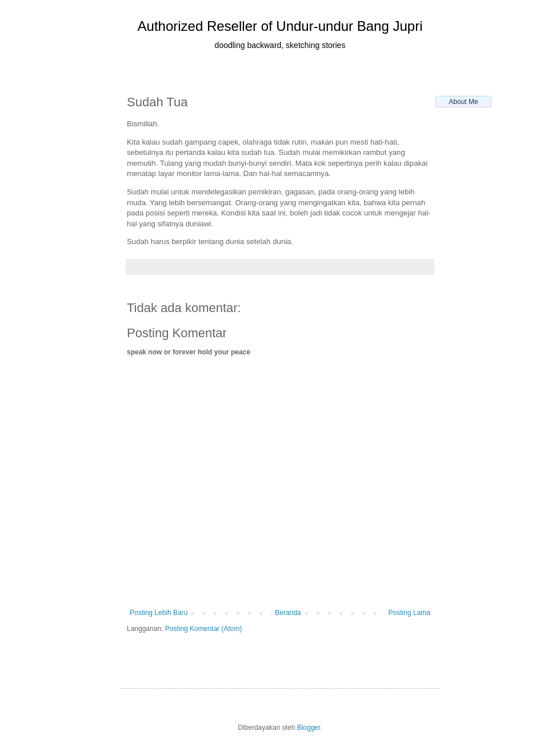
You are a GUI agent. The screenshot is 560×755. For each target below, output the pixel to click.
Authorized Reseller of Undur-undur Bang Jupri (280, 26)
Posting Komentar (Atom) (204, 629)
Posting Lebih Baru (159, 613)
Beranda (288, 613)
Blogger (309, 728)
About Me (463, 102)
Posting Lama (409, 613)
